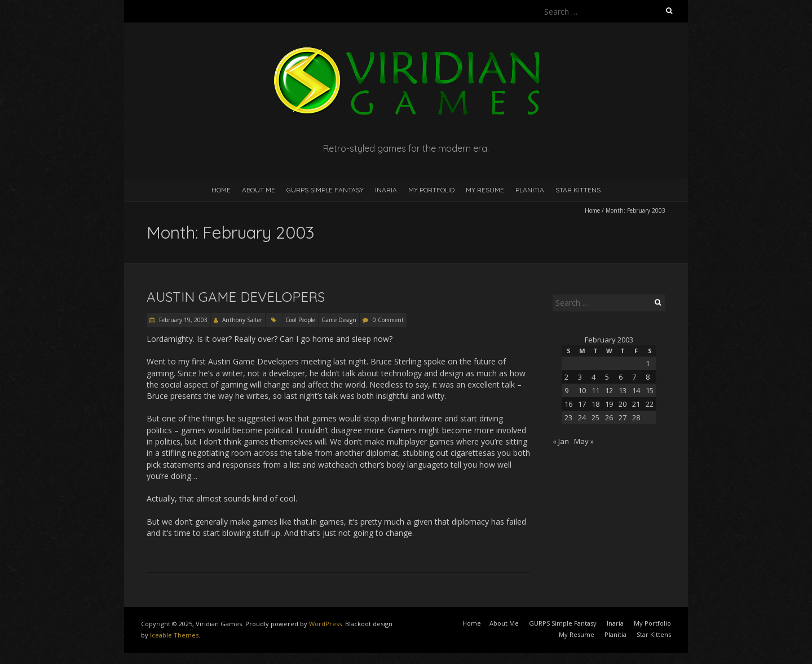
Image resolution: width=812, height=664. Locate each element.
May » (584, 441)
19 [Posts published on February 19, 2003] (609, 404)
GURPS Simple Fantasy (325, 190)
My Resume (485, 190)
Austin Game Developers (236, 297)
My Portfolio (431, 190)
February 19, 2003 (182, 320)
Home (221, 190)
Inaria (386, 190)
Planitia (530, 190)
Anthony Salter (242, 320)
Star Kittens (578, 190)
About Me (259, 190)
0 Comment (388, 320)
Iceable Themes (174, 635)
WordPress (325, 624)
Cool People (300, 320)
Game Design (339, 320)
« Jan (561, 441)
